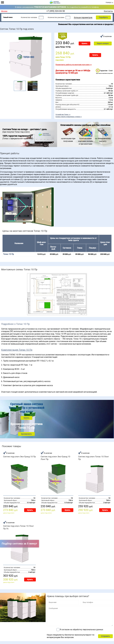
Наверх (109, 2)
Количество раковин (56, 17)
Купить (85, 43)
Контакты (108, 11)
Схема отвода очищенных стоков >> (69, 117)
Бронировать (26, 434)
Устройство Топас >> (63, 114)
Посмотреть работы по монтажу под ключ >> (74, 65)
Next (39, 85)
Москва (4, 11)
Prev (12, 85)
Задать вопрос (103, 43)
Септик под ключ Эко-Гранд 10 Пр (19, 457)
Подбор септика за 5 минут (19, 544)
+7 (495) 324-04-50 (56, 11)
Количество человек (29, 17)
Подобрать (103, 17)
